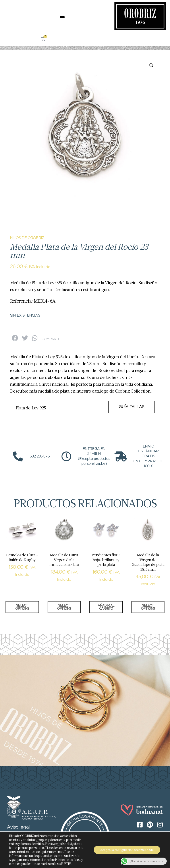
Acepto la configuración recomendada (127, 850)
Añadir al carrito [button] (106, 607)
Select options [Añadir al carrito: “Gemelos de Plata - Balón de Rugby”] (22, 607)
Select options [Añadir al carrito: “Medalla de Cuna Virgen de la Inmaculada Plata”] (64, 607)
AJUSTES (65, 864)
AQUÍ (13, 860)
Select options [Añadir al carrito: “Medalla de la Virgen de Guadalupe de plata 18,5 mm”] (148, 607)
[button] (62, 16)
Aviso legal (18, 827)
